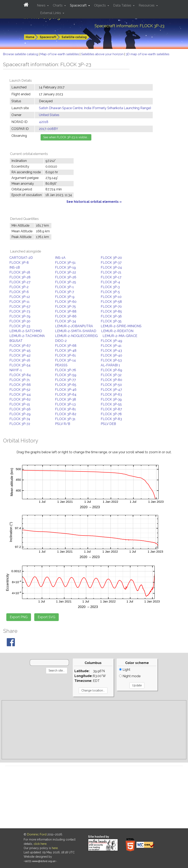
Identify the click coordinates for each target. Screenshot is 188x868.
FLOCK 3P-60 (66, 302)
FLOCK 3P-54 (20, 365)
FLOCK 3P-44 (20, 394)
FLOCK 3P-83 (111, 419)
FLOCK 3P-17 (111, 277)
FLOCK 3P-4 (110, 282)
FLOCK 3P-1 (64, 287)
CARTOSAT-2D (21, 258)
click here (40, 844)
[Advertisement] (94, 730)
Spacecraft (48, 37)
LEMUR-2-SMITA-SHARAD (76, 331)
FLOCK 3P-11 (19, 302)
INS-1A (60, 258)
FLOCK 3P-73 (20, 311)
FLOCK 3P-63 (111, 394)
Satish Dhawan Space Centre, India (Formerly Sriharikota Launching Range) (95, 108)
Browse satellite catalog (21, 54)
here (55, 848)
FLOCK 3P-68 (66, 346)
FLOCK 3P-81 (65, 409)
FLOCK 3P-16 (20, 360)
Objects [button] (100, 5)
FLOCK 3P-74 (20, 419)
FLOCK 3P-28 (20, 277)
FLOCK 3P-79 (20, 316)
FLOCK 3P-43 (111, 351)
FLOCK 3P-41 (111, 346)
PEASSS (61, 365)
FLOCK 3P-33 (20, 326)
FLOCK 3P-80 (111, 380)
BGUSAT (16, 341)
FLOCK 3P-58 (111, 302)
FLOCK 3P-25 (66, 282)
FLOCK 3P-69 (111, 370)
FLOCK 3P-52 (20, 390)
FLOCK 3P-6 (19, 292)
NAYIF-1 (16, 370)
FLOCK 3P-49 (111, 341)
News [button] (42, 5)
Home (30, 37)
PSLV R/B (63, 424)
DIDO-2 (61, 341)
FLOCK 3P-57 (20, 307)
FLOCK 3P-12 (20, 297)
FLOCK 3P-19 (65, 267)
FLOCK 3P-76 (66, 370)
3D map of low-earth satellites (148, 54)
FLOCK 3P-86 (66, 316)
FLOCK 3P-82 (66, 414)
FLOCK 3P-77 (65, 380)
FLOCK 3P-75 (65, 307)
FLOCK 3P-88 (66, 311)
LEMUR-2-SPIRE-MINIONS (121, 326)
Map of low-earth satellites (60, 54)
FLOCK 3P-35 (111, 321)
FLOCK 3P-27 (20, 282)
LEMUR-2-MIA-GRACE (120, 336)
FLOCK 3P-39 (111, 399)
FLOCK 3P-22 (66, 272)
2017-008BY (49, 129)
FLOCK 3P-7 (65, 292)
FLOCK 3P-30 (20, 321)
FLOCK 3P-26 (66, 277)
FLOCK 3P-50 (111, 385)
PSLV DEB (108, 424)
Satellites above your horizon (103, 54)
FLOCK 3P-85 (111, 311)
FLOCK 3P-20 (111, 258)
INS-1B (15, 267)
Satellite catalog (74, 37)
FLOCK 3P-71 (20, 380)
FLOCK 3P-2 (19, 287)
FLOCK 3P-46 (66, 390)
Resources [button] (147, 5)
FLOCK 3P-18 (20, 272)
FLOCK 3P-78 (111, 414)
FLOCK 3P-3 (110, 287)
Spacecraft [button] (79, 5)
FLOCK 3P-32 (111, 375)
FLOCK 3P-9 (65, 297)
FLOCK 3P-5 (110, 292)
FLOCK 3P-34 (66, 321)
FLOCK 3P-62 (20, 399)
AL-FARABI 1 (110, 365)
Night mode (130, 676)
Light (125, 670)
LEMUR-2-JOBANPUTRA (74, 326)
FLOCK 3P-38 (66, 399)
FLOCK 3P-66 (20, 385)
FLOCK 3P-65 (66, 385)
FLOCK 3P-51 (65, 263)
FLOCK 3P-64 (66, 394)
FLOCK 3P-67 (20, 346)
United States (49, 115)
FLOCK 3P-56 (20, 409)
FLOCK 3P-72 (20, 424)
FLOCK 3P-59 (66, 375)
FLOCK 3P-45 (20, 351)
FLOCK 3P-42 (20, 355)
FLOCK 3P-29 (20, 414)
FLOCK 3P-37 (111, 263)
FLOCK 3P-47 (111, 390)
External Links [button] (51, 13)
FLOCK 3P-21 (111, 272)
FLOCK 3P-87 (111, 409)
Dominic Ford (37, 834)
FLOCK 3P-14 (65, 360)
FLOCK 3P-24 (111, 267)
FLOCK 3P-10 (111, 297)
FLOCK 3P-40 (111, 355)
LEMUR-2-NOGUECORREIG (76, 336)
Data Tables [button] (123, 5)
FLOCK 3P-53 (111, 360)
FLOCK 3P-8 (19, 263)
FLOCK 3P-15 (20, 404)
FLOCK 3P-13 (65, 404)
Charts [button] (58, 5)
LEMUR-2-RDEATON (117, 331)
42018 (44, 122)
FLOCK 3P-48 (66, 351)
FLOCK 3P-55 (111, 404)
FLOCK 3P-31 (65, 419)
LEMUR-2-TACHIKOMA (27, 336)
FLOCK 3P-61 (65, 355)
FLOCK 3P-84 (20, 375)
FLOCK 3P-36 (111, 316)
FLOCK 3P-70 (111, 307)
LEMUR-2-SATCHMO (26, 331)
